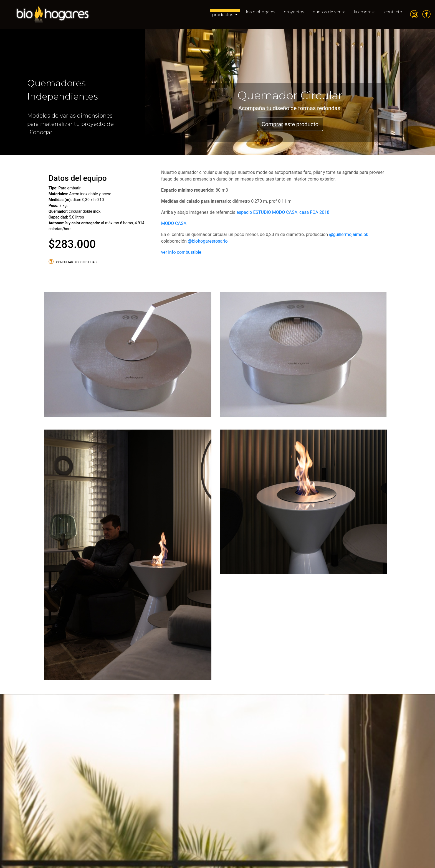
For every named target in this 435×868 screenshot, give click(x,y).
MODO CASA (174, 223)
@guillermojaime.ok (349, 234)
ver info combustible (181, 252)
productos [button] (223, 15)
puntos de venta (329, 12)
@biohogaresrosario (208, 241)
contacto (393, 12)
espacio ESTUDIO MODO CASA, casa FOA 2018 (283, 212)
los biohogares (261, 12)
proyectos (294, 12)
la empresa (365, 12)
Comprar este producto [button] (290, 124)
